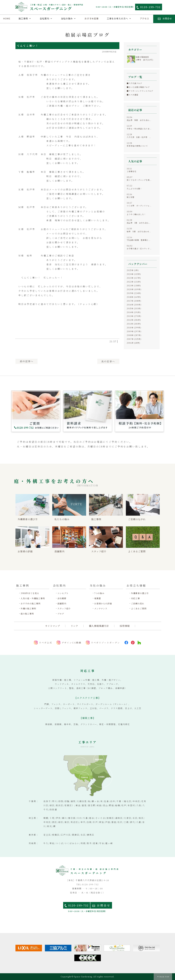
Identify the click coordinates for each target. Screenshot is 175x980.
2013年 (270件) (134, 316)
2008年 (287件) (134, 335)
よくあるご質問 (139, 609)
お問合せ (104, 905)
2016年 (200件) (134, 305)
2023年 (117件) (134, 278)
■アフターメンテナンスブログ (140, 91)
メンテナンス (101, 609)
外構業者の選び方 (140, 593)
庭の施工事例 (27, 614)
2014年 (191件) (134, 312)
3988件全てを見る (30, 593)
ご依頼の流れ (138, 604)
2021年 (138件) (134, 286)
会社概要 (62, 598)
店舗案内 (62, 604)
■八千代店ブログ (134, 83)
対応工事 (135, 598)
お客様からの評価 (103, 604)
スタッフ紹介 (64, 609)
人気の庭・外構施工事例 (33, 598)
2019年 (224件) (134, 293)
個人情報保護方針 (99, 626)
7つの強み (99, 593)
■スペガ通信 (132, 95)
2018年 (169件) (134, 297)
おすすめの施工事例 (31, 604)
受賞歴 (98, 598)
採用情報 (125, 626)
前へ (26, 361)
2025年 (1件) (133, 270)
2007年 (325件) (134, 339)
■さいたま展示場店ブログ (138, 87)
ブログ (61, 614)
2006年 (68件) (133, 343)
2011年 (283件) (134, 324)
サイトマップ (53, 626)
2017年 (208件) (134, 301)
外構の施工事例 (28, 609)
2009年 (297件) (134, 331)
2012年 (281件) (134, 320)
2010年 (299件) (134, 328)
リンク (74, 626)
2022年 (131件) (134, 282)
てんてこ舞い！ (28, 46)
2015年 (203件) (134, 308)
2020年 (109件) (134, 289)
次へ (108, 361)
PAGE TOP (164, 977)
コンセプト (63, 593)
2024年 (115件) (134, 274)
